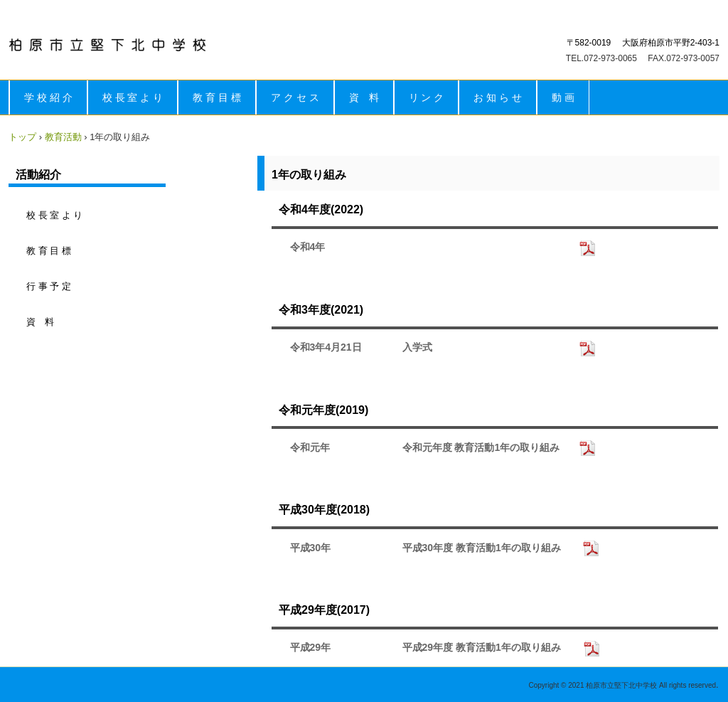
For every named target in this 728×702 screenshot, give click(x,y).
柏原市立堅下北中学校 (108, 45)
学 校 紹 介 (48, 97)
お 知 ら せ (498, 97)
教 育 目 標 (217, 97)
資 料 (364, 97)
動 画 (563, 97)
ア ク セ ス (295, 97)
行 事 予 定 (49, 286)
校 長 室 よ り (133, 97)
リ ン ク (427, 97)
